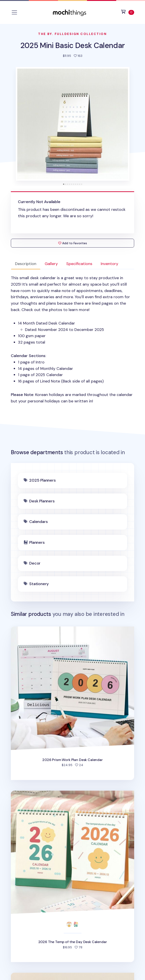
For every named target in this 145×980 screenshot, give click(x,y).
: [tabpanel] (73, 340)
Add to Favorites (73, 243)
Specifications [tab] (79, 264)
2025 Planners (43, 480)
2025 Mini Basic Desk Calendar (72, 45)
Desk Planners (42, 501)
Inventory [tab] (109, 264)
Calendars (38, 522)
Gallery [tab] (51, 264)
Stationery (39, 584)
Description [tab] (26, 264)
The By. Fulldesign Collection (72, 34)
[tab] (64, 184)
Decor (35, 563)
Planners (37, 542)
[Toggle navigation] (14, 12)
